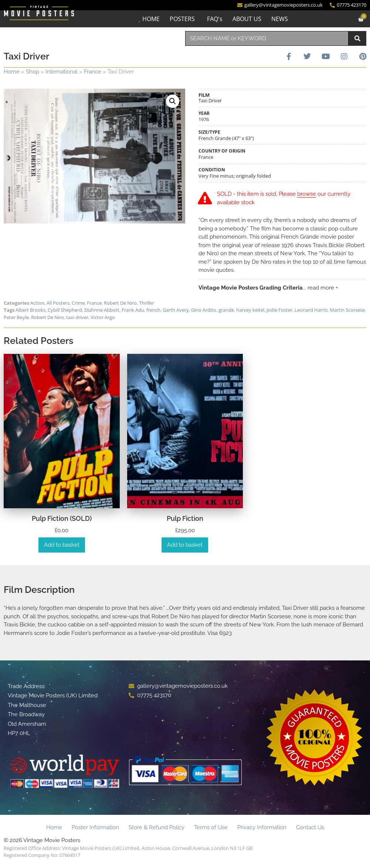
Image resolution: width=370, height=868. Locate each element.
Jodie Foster (279, 310)
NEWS (279, 19)
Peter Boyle (16, 317)
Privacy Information (262, 827)
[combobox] (267, 38)
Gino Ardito (204, 310)
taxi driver (77, 317)
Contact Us (310, 827)
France (93, 72)
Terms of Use (211, 827)
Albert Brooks (30, 310)
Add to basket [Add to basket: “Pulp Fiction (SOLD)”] (62, 545)
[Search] (357, 38)
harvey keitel (250, 310)
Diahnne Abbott (102, 310)
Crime (78, 303)
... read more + (320, 288)
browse (307, 194)
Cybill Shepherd (65, 310)
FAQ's (214, 19)
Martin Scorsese (347, 310)
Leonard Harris (311, 310)
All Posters (58, 303)
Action (37, 303)
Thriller (147, 303)
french (153, 310)
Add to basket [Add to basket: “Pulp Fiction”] (185, 545)
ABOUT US (247, 19)
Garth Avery (176, 310)
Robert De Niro (120, 303)
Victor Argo (103, 317)
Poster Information (95, 827)
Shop (33, 72)
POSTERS (182, 19)
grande (226, 310)
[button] (173, 101)
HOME (151, 19)
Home (12, 72)
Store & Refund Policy (157, 827)
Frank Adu (133, 310)
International (62, 72)
